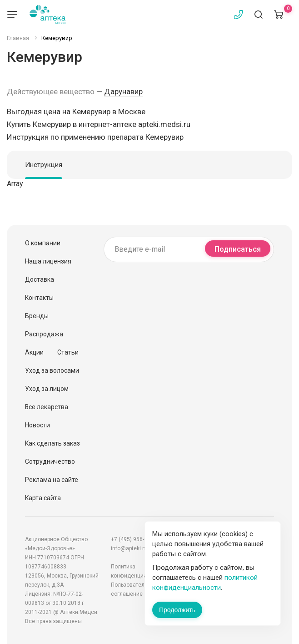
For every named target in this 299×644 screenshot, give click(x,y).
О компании (43, 243)
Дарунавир (123, 91)
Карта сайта (43, 498)
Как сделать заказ (52, 443)
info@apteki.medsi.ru (138, 548)
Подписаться (238, 249)
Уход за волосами (52, 370)
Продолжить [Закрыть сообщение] (177, 610)
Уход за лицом (47, 389)
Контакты (39, 298)
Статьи (68, 352)
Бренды (37, 316)
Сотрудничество (50, 461)
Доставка (40, 279)
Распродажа (44, 334)
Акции (34, 352)
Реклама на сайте (52, 480)
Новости (37, 425)
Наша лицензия (48, 261)
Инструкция (44, 165)
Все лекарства (47, 407)
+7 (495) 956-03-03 (135, 539)
